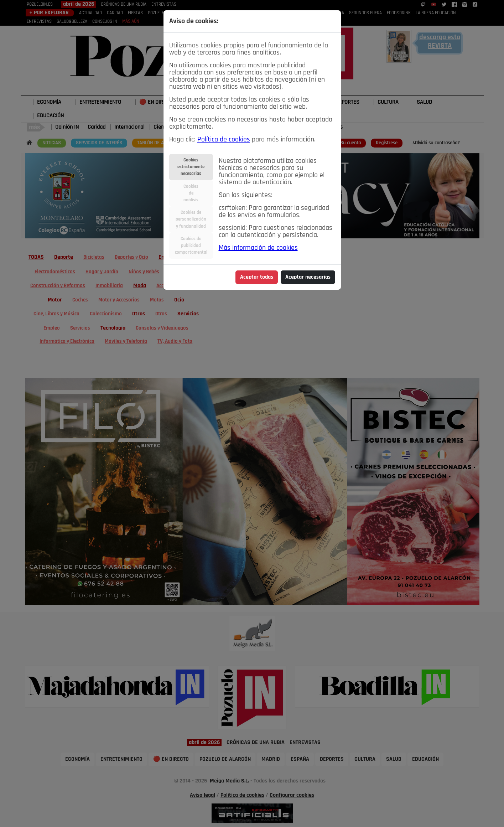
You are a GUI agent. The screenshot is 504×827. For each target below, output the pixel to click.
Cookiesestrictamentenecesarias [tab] (191, 167)
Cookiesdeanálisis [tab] (191, 193)
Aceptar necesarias (308, 277)
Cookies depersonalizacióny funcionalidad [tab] (191, 219)
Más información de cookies (258, 248)
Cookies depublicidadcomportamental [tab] (191, 246)
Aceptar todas (257, 277)
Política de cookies (224, 140)
